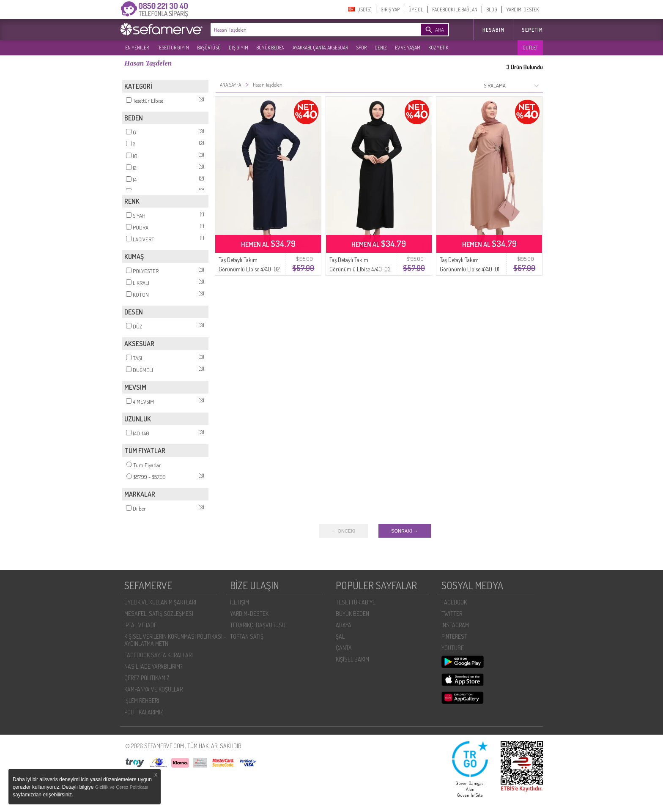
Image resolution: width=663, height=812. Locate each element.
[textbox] (303, 30)
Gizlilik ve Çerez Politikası (122, 787)
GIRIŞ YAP (390, 10)
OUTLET (530, 48)
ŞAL (340, 636)
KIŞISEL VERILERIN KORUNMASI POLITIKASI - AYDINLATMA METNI (175, 640)
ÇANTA (344, 648)
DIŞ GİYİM (238, 48)
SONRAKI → (405, 531)
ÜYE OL (416, 10)
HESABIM (493, 30)
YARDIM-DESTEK (522, 10)
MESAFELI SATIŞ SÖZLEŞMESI (159, 614)
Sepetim (532, 30)
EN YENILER (137, 48)
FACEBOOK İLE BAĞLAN (455, 10)
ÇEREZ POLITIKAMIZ (147, 678)
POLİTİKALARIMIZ (144, 712)
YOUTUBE (453, 648)
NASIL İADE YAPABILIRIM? (153, 666)
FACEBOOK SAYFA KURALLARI (159, 655)
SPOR (361, 48)
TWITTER (452, 614)
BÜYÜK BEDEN (270, 48)
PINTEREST (454, 636)
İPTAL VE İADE (141, 625)
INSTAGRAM (455, 625)
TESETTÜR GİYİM (173, 48)
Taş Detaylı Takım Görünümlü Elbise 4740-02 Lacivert (249, 269)
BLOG (492, 10)
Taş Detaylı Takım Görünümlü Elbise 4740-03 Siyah (360, 269)
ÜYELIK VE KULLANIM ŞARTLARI (160, 602)
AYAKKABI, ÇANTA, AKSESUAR (320, 48)
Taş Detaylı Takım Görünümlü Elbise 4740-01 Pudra (470, 269)
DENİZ (381, 48)
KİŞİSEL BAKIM (352, 659)
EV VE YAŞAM (408, 48)
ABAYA (344, 625)
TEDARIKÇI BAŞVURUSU (258, 625)
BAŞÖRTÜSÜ (209, 48)
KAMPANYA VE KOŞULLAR (153, 689)
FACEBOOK (454, 602)
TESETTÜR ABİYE (356, 602)
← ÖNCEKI (343, 531)
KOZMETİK (438, 48)
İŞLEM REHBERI (142, 701)
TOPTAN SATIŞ (247, 636)
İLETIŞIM (240, 602)
